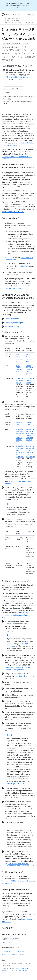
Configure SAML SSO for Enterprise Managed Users (18, 296)
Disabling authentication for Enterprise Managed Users (16, 615)
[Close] (31, 3)
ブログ (4, 973)
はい (6, 939)
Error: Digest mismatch (15, 784)
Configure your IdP (12, 319)
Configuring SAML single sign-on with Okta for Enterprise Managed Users (20, 435)
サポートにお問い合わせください (13, 954)
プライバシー (24, 968)
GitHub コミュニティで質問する (13, 951)
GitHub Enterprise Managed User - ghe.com (29, 370)
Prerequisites (10, 218)
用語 (17, 968)
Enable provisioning (12, 327)
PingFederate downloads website (20, 380)
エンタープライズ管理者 (12, 19)
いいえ (15, 939)
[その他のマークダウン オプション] (22, 88)
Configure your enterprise (14, 323)
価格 (11, 971)
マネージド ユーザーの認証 (13, 23)
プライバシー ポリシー (8, 942)
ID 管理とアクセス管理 (12, 21)
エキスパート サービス (22, 971)
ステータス (5, 971)
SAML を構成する (29, 23)
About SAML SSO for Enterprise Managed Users (18, 166)
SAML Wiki (25, 266)
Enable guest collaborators (16, 890)
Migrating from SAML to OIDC (13, 211)
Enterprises (23, 676)
